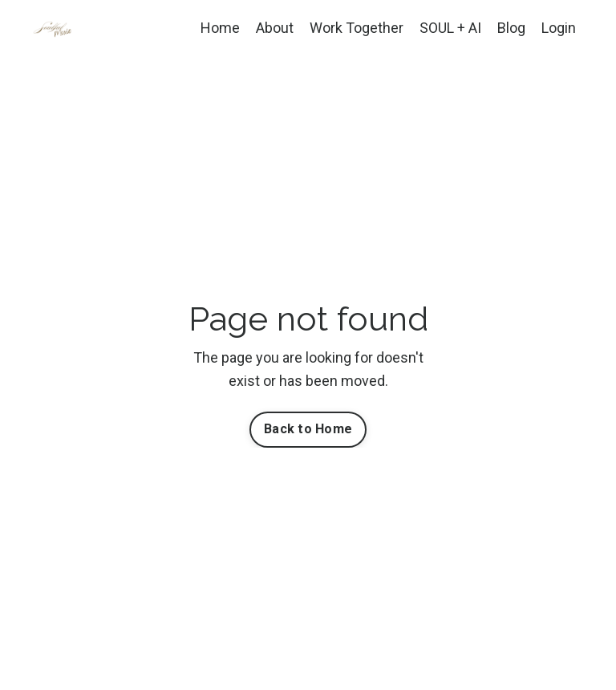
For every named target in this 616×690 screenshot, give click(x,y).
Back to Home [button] (308, 429)
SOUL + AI (450, 28)
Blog (511, 28)
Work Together (357, 28)
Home (220, 28)
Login (559, 28)
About (275, 28)
